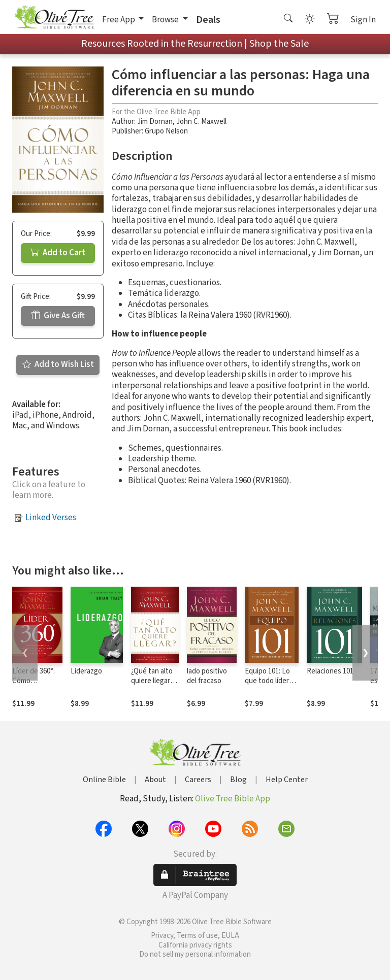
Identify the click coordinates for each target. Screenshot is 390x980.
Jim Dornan (155, 122)
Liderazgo (86, 671)
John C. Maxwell (201, 122)
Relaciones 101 (330, 671)
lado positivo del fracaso (207, 676)
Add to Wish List (58, 364)
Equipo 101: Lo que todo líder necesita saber (268, 681)
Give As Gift (58, 316)
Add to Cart (58, 253)
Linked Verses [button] (51, 518)
